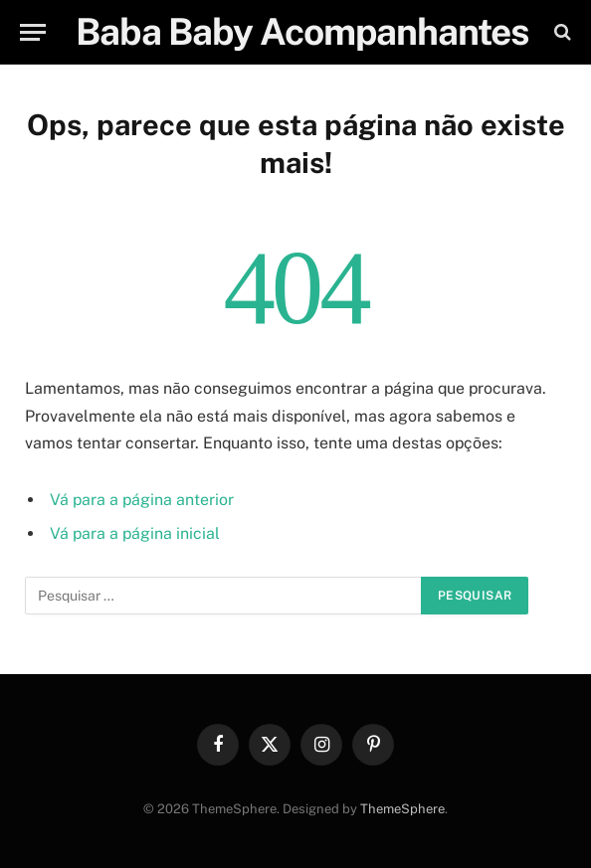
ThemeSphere (402, 809)
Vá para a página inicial (135, 533)
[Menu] (33, 32)
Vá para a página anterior (142, 500)
